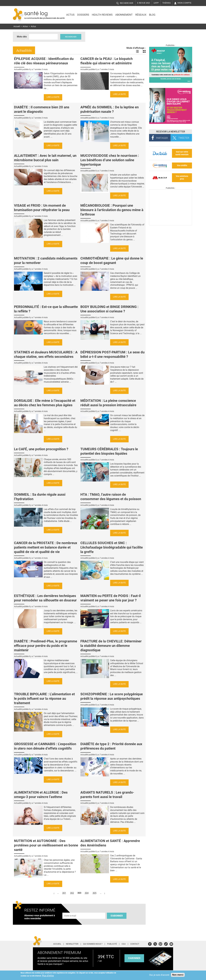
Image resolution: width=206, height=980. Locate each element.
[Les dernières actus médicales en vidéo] (171, 224)
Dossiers (83, 15)
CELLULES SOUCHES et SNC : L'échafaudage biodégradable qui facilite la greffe (112, 547)
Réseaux (141, 15)
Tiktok (166, 944)
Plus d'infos (48, 976)
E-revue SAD (144, 3)
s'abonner (134, 958)
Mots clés (22, 37)
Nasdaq (168, 13)
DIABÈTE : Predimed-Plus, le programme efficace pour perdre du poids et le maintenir (46, 646)
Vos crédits (182, 165)
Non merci (178, 975)
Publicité (112, 944)
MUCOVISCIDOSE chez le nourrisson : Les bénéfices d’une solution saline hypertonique (110, 160)
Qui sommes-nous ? (93, 944)
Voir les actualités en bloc (144, 51)
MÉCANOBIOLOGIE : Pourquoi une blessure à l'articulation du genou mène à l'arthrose (112, 210)
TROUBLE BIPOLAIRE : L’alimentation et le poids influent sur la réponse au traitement (44, 699)
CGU (124, 944)
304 (87, 893)
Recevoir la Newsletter (171, 132)
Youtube (171, 944)
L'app (156, 3)
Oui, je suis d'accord (159, 975)
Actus (70, 15)
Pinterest (160, 944)
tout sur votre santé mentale (182, 153)
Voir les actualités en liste (137, 51)
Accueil (17, 26)
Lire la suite (53, 97)
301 (64, 893)
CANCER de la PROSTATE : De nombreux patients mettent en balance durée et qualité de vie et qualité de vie (46, 547)
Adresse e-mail (70, 911)
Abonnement (124, 15)
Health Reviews (102, 15)
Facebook (150, 944)
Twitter (155, 944)
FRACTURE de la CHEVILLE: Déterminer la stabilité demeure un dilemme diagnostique (111, 646)
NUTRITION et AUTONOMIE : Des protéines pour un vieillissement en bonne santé (46, 845)
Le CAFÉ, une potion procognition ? (41, 449)
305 (94, 893)
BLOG (152, 15)
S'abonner (117, 916)
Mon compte (184, 3)
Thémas (166, 3)
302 (72, 893)
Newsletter (72, 944)
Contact (135, 944)
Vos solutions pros (182, 178)
